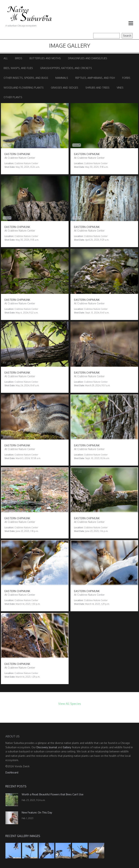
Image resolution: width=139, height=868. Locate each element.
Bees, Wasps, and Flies (18, 68)
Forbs (126, 78)
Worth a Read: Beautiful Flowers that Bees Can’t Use (53, 794)
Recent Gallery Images (23, 836)
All (6, 58)
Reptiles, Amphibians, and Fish (95, 78)
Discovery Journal (47, 747)
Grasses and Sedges (65, 88)
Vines (120, 88)
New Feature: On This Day (37, 812)
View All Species (70, 704)
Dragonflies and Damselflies (88, 58)
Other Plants (13, 97)
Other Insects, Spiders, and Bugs (26, 78)
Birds (19, 58)
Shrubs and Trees (97, 88)
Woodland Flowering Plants (24, 88)
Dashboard (12, 772)
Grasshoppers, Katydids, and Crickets (66, 68)
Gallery (67, 747)
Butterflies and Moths (45, 58)
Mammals (62, 78)
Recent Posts (16, 786)
